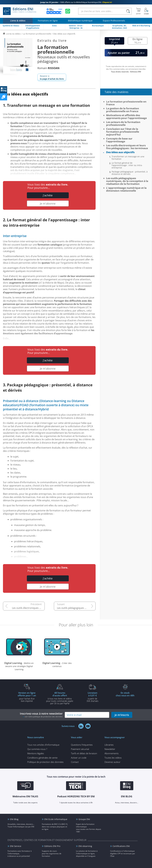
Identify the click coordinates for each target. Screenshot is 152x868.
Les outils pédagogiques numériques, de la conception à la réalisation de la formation (76, 608)
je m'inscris (122, 715)
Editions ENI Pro (52, 846)
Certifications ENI (121, 846)
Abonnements (112, 753)
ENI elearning (85, 846)
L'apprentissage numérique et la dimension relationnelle (126, 189)
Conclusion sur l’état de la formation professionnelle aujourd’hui (123, 132)
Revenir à (52, 77)
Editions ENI (20, 11)
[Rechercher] (128, 11)
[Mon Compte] (146, 11)
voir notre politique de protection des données (44, 717)
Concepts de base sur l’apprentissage (119, 140)
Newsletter (110, 749)
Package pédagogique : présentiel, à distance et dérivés (130, 173)
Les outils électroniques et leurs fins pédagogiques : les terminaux (28, 608)
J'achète (48, 195)
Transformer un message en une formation (128, 158)
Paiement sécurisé (80, 749)
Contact (75, 762)
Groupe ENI (84, 819)
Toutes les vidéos (113, 758)
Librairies (109, 745)
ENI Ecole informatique (56, 819)
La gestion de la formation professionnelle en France (123, 110)
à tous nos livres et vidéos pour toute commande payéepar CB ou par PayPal (60, 698)
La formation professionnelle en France (126, 103)
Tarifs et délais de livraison (84, 753)
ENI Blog (14, 819)
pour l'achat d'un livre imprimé (27, 697)
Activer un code (79, 758)
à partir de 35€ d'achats (92, 697)
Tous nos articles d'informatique (43, 745)
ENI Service (16, 846)
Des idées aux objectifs (120, 152)
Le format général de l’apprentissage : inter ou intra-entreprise (127, 165)
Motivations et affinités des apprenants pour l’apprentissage (126, 117)
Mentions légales (36, 753)
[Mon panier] (138, 11)
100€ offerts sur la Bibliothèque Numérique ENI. (76, 2)
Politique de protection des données (45, 762)
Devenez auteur (112, 762)
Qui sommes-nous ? (37, 749)
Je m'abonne (48, 203)
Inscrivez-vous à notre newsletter (41, 715)
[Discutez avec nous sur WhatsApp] (68, 11)
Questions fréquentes (82, 745)
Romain (48, 68)
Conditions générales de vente (42, 758)
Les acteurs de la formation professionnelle (123, 123)
